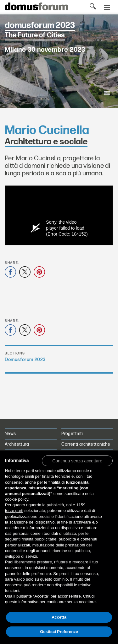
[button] (77, 460)
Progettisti (72, 434)
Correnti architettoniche (86, 444)
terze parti (14, 511)
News (10, 434)
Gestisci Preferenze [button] (59, 632)
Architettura (17, 444)
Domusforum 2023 (25, 360)
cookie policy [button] (17, 499)
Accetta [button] (59, 617)
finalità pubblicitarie (39, 539)
